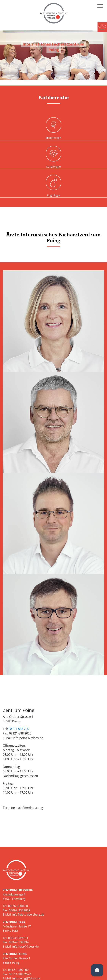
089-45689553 (18, 938)
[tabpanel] (53, 55)
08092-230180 (18, 906)
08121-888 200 (19, 729)
